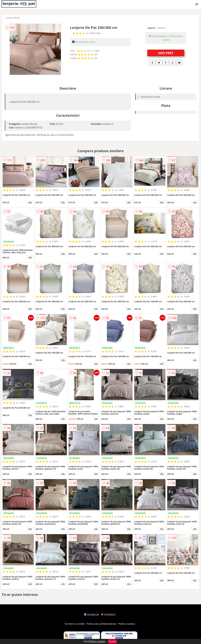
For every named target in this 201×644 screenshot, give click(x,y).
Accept (112, 641)
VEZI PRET (166, 53)
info (30, 202)
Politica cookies (127, 624)
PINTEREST (108, 615)
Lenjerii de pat (13, 18)
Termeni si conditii (75, 624)
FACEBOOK (91, 615)
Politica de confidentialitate (101, 624)
